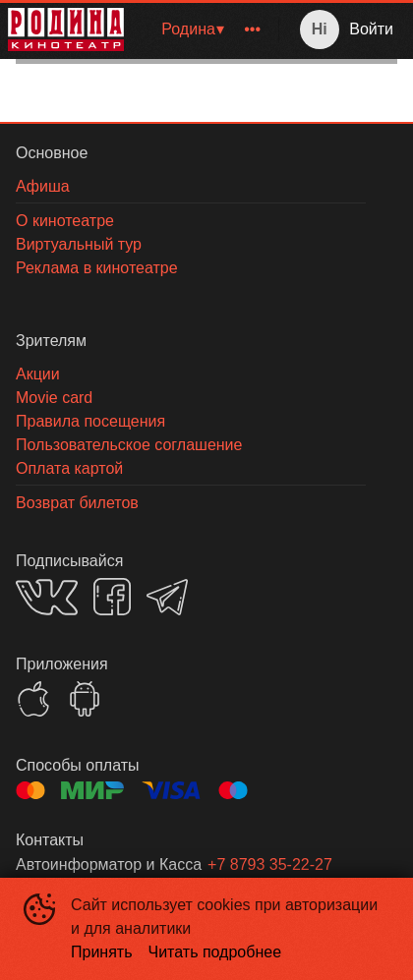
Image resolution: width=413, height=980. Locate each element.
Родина (188, 29)
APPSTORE (33, 699)
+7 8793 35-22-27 (270, 865)
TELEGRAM (167, 597)
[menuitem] (192, 29)
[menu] (205, 29)
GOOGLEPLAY (85, 699)
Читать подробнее (215, 952)
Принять (102, 952)
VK (47, 597)
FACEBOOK (112, 597)
